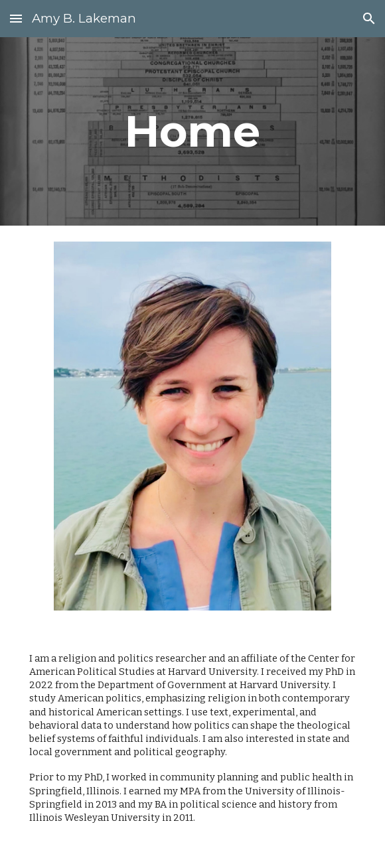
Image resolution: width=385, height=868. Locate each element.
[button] (16, 18)
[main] (192, 131)
